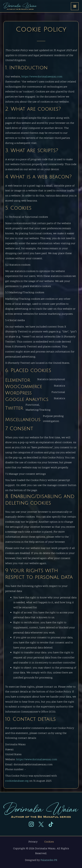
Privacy (33, 842)
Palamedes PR (49, 860)
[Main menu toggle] (75, 6)
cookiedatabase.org (17, 781)
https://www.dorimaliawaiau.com (42, 77)
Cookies (49, 842)
